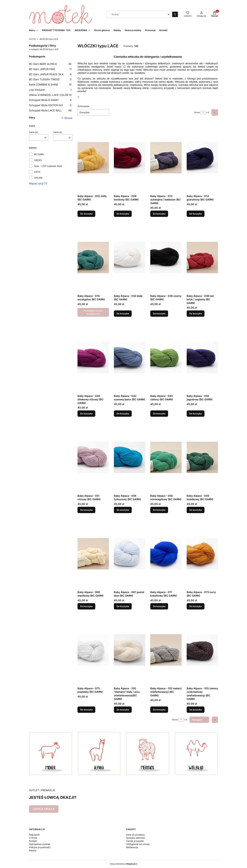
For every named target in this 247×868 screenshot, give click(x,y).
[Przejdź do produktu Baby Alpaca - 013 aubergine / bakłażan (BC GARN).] (166, 158)
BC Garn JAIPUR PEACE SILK (50, 74)
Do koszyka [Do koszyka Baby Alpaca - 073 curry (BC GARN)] (196, 606)
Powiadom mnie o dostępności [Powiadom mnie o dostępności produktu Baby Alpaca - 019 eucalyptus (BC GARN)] (93, 312)
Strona (197, 112)
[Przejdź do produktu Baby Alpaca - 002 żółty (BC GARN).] (93, 158)
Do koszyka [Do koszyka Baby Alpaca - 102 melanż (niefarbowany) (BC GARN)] (159, 710)
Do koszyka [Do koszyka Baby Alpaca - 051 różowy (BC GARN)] (86, 510)
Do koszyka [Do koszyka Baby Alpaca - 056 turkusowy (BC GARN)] (123, 510)
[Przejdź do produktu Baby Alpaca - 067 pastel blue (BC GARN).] (130, 554)
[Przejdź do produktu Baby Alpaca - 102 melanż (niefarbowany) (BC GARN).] (166, 650)
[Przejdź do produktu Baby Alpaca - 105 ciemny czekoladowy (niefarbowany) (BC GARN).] (202, 650)
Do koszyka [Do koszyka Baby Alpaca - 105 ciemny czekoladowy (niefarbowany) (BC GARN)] (196, 710)
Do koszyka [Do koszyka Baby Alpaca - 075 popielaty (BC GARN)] (86, 710)
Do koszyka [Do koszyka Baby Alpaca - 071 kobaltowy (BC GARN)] (159, 606)
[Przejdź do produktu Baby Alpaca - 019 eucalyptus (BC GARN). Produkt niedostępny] (93, 257)
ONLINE (38, 178)
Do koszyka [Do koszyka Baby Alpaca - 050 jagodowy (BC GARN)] (196, 413)
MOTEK (32, 39)
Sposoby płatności (136, 838)
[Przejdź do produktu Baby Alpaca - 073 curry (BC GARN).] (202, 554)
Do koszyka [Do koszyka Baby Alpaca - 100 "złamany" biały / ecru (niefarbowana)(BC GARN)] (123, 710)
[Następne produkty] (199, 720)
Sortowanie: (84, 106)
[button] (175, 14)
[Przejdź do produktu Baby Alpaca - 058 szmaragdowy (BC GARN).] (166, 457)
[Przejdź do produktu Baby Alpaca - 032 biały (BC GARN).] (130, 257)
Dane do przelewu (135, 835)
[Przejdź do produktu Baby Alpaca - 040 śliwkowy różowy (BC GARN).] (93, 357)
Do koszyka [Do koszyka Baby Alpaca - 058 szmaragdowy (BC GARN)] (159, 510)
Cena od (33, 132)
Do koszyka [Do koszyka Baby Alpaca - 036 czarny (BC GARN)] (159, 314)
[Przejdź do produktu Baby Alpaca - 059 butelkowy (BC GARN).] (202, 457)
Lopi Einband (50, 90)
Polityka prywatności (40, 847)
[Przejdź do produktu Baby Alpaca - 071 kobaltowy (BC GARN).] (166, 554)
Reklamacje (132, 847)
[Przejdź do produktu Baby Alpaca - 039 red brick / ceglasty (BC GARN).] (202, 257)
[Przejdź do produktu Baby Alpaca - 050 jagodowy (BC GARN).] (202, 357)
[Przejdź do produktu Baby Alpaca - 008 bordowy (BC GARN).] (130, 158)
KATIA (37, 172)
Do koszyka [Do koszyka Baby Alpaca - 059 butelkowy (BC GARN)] (196, 510)
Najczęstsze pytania (40, 844)
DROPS (38, 160)
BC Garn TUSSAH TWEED (50, 79)
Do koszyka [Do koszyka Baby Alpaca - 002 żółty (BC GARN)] (86, 214)
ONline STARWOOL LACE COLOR (50, 95)
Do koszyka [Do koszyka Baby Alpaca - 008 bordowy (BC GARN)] (123, 214)
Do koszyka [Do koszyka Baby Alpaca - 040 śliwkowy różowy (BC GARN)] (86, 413)
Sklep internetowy (122, 864)
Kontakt (33, 841)
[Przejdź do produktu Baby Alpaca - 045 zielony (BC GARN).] (166, 357)
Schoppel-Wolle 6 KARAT (50, 100)
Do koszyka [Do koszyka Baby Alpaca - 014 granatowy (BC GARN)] (196, 214)
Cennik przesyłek (135, 841)
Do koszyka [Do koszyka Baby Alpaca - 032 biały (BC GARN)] (123, 314)
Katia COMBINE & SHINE (50, 85)
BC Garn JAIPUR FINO (50, 69)
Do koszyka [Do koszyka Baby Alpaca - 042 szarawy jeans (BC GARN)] (123, 413)
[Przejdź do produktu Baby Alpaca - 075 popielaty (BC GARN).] (93, 650)
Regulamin (34, 835)
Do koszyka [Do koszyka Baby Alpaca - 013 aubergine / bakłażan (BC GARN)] (159, 214)
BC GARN (39, 154)
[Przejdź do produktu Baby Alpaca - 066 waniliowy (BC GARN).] (93, 554)
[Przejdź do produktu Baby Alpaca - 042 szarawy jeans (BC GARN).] (130, 357)
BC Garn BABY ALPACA (50, 64)
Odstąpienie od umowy (138, 844)
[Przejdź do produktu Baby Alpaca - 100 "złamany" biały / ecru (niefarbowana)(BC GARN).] (130, 650)
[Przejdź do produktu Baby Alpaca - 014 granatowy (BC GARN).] (202, 158)
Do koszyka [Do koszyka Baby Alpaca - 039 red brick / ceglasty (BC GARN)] (196, 314)
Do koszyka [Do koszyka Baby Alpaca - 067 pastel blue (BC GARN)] (123, 606)
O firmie (33, 838)
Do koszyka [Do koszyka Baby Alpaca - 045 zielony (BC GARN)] (159, 413)
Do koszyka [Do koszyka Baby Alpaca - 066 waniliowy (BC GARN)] (86, 606)
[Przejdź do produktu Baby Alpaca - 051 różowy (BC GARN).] (93, 457)
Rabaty (33, 850)
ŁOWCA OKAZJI (44, 809)
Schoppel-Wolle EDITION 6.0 (50, 105)
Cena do (58, 132)
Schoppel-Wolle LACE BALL (50, 110)
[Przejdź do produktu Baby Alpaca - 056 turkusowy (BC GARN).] (130, 457)
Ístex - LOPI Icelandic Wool (48, 166)
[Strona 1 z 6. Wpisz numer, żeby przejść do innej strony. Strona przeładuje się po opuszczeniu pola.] (203, 112)
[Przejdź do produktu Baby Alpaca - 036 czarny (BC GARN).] (166, 257)
